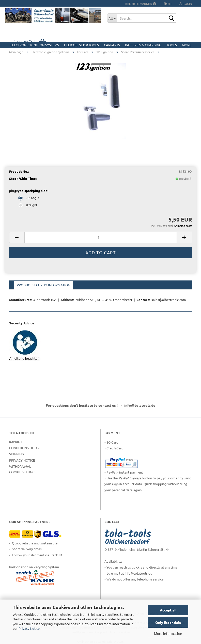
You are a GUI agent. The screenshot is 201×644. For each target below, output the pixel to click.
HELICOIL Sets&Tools (81, 45)
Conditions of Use (25, 448)
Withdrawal (20, 466)
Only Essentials (168, 622)
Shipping (17, 454)
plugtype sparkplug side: (29, 191)
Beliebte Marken (141, 4)
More (187, 45)
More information (168, 633)
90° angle (29, 198)
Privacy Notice (29, 628)
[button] (17, 237)
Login (186, 4)
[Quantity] (101, 237)
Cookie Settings (23, 472)
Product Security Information (43, 285)
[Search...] (112, 18)
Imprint (16, 442)
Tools (172, 45)
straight (28, 205)
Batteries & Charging (143, 45)
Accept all (168, 610)
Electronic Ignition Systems (35, 45)
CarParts (112, 45)
